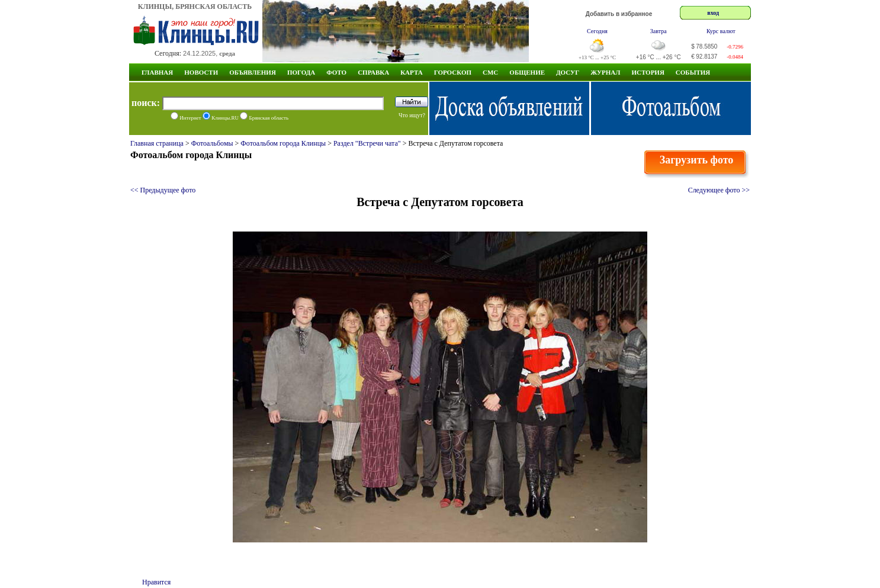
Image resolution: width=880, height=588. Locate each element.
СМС (490, 72)
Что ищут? (412, 115)
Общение (527, 72)
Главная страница (157, 143)
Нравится (156, 582)
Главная (157, 72)
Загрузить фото (697, 160)
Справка (373, 72)
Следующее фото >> (719, 190)
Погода (301, 72)
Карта (412, 72)
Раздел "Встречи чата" (367, 143)
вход (713, 13)
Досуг (568, 72)
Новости (201, 72)
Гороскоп (453, 72)
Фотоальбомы (212, 143)
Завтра (659, 31)
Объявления (253, 72)
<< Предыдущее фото (163, 190)
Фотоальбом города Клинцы (283, 143)
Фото (336, 72)
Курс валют (721, 31)
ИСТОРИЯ (648, 72)
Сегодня (597, 31)
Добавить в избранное (619, 14)
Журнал (605, 72)
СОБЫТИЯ (693, 72)
